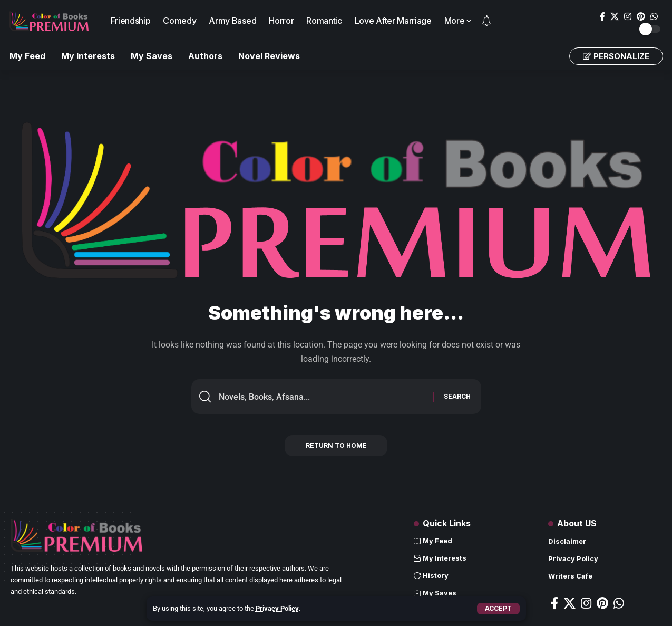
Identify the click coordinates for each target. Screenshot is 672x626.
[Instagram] (628, 17)
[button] (498, 609)
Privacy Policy (277, 608)
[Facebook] (602, 17)
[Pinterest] (641, 17)
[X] (615, 17)
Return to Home (336, 446)
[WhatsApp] (654, 17)
